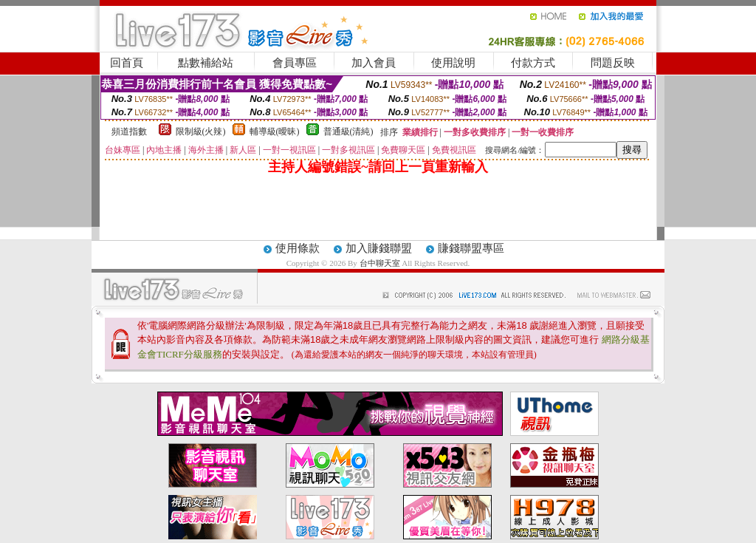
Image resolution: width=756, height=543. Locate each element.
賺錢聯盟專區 (471, 248)
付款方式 (533, 63)
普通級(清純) (348, 132)
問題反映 (613, 63)
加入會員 (374, 63)
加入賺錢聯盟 (379, 248)
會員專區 (295, 63)
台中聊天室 (381, 263)
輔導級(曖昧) (275, 132)
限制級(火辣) (201, 132)
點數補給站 (206, 63)
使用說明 (453, 63)
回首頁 (127, 63)
